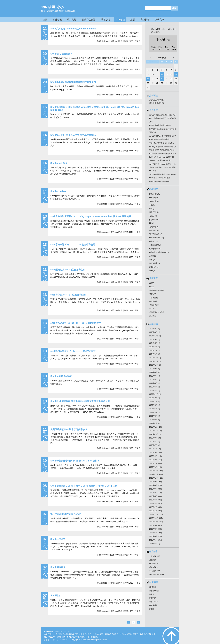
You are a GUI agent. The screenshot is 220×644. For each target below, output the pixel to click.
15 (176, 74)
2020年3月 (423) (156, 460)
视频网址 (154, 227)
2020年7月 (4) (155, 445)
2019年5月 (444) (156, 496)
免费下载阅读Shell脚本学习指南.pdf (69, 429)
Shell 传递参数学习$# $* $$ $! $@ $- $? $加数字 (75, 461)
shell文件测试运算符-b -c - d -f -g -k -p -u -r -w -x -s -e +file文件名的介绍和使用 (91, 216)
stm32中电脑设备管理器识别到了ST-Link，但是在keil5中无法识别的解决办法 (163, 118)
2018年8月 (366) (156, 529)
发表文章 (160, 20)
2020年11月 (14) (156, 431)
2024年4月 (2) (155, 347)
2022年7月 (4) (155, 376)
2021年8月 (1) (155, 398)
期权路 (152, 609)
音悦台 (153, 216)
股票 (133, 20)
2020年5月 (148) (156, 453)
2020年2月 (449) (156, 463)
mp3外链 (154, 198)
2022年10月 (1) (155, 365)
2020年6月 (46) (155, 449)
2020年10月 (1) (155, 434)
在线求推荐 (153, 301)
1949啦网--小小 (52, 7)
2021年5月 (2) (155, 409)
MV (152, 223)
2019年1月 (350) (156, 511)
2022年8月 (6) (155, 372)
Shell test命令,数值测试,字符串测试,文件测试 (73, 135)
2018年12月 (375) (156, 514)
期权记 (152, 594)
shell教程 (120, 20)
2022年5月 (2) (155, 383)
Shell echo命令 (58, 191)
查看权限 (160, 103)
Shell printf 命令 (59, 163)
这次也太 (153, 316)
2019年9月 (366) (156, 482)
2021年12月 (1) (155, 394)
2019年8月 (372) (156, 485)
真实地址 (154, 201)
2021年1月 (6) (155, 423)
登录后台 (153, 103)
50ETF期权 (155, 263)
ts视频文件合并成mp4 (159, 252)
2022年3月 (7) (155, 391)
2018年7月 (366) (156, 533)
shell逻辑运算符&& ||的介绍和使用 (68, 270)
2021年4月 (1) (155, 412)
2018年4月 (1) (155, 544)
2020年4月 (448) (156, 456)
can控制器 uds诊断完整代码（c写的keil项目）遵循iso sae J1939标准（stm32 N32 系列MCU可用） (163, 157)
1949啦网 (153, 587)
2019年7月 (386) (156, 489)
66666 (152, 283)
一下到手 (153, 309)
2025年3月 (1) (155, 332)
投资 (152, 271)
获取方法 (154, 212)
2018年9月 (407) (156, 525)
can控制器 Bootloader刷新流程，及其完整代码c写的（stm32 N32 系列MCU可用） (163, 167)
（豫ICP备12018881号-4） (61, 640)
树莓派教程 (155, 245)
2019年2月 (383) (156, 507)
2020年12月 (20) (156, 427)
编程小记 (106, 20)
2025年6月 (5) (155, 329)
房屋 (153, 256)
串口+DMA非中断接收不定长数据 (162, 143)
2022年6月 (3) (155, 380)
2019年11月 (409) (156, 474)
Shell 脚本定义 (58, 567)
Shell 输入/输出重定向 (62, 54)
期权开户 (154, 267)
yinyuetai (154, 220)
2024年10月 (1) (155, 336)
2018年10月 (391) (156, 522)
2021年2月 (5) (155, 420)
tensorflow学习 (157, 238)
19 (162, 79)
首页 (45, 20)
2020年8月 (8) (155, 442)
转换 (152, 209)
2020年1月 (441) (156, 467)
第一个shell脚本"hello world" (66, 514)
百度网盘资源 (89, 20)
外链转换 (154, 230)
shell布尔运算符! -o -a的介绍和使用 (68, 295)
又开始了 (153, 294)
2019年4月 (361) (156, 500)
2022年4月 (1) (155, 387)
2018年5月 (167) (156, 540)
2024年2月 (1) (155, 350)
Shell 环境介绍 (58, 539)
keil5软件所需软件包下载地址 (160, 125)
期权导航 (153, 598)
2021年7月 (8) (155, 401)
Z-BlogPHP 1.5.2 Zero (62, 631)
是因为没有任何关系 (157, 312)
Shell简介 (55, 595)
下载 (152, 205)
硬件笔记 (72, 20)
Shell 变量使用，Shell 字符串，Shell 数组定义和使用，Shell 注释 (84, 486)
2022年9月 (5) (155, 369)
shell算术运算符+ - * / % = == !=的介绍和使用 (73, 351)
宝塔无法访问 (156, 234)
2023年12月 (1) (155, 358)
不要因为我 (153, 298)
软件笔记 (57, 20)
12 (162, 74)
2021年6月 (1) (155, 405)
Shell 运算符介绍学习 (61, 376)
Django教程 (155, 249)
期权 (152, 260)
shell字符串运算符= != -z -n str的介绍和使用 (73, 245)
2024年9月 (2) (155, 340)
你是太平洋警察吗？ (157, 290)
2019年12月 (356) (156, 471)
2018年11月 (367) (156, 518)
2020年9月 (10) (155, 438)
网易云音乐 (155, 194)
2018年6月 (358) (156, 536)
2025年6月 (162, 58)
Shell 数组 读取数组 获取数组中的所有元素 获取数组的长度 (80, 401)
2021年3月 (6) (155, 416)
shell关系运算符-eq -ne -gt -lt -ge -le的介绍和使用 (76, 323)
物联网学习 (153, 602)
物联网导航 (153, 605)
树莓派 (154, 241)
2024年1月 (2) (155, 354)
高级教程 (145, 20)
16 (148, 79)
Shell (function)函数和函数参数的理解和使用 (73, 82)
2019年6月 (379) (156, 493)
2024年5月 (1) (155, 343)
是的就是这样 (154, 305)
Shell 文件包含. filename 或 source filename (73, 29)
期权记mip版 (154, 591)
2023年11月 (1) (155, 361)
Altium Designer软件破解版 (159, 181)
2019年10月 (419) (156, 478)
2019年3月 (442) (156, 504)
